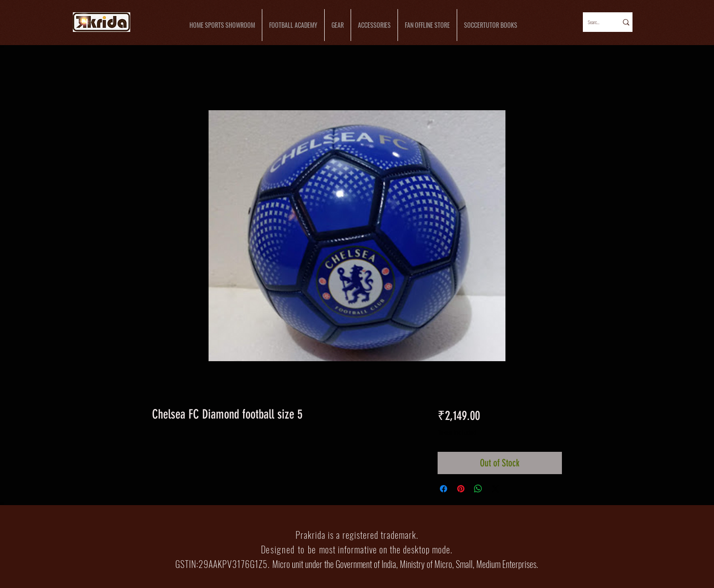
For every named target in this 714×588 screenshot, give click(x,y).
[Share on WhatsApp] (478, 489)
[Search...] (594, 22)
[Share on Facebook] (444, 489)
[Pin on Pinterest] (461, 489)
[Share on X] (495, 489)
